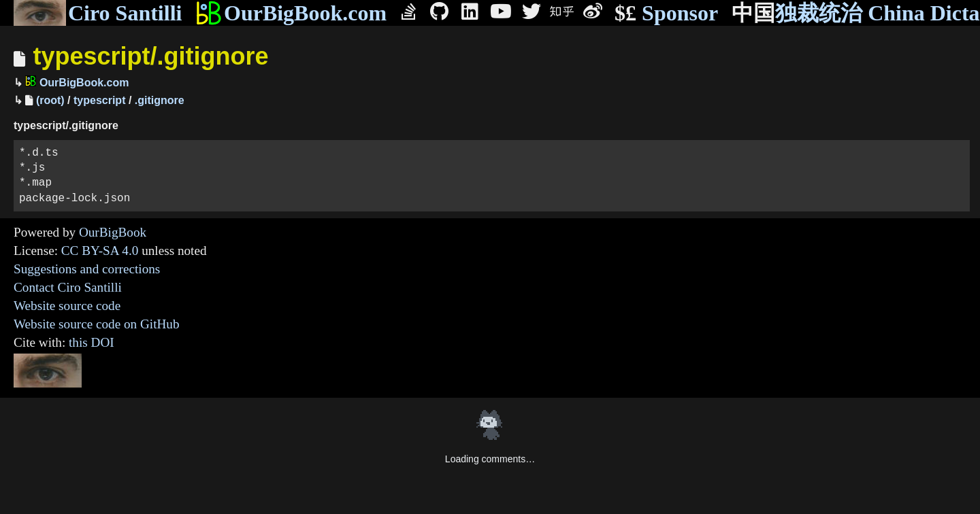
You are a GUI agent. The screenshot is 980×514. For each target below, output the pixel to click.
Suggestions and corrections (87, 269)
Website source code (67, 306)
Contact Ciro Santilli (68, 287)
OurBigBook (113, 232)
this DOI (92, 342)
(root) (50, 100)
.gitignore (160, 100)
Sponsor (666, 13)
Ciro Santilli (98, 13)
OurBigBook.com (291, 13)
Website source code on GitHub (97, 324)
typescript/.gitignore (150, 56)
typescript (99, 100)
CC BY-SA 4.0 (100, 251)
